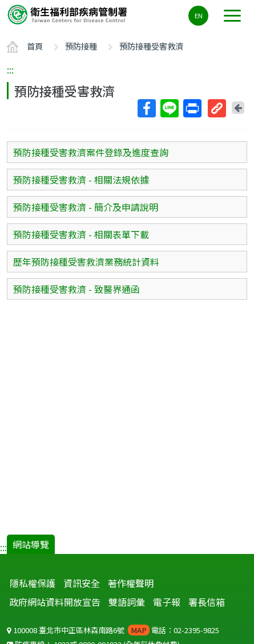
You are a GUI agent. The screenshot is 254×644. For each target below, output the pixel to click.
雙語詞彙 (127, 602)
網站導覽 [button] (31, 544)
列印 (192, 108)
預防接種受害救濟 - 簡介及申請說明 (86, 207)
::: (10, 70)
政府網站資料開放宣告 (55, 602)
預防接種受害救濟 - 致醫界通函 (76, 289)
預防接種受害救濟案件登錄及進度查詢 (91, 152)
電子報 (167, 602)
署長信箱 (207, 602)
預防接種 (81, 46)
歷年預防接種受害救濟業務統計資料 (86, 262)
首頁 (35, 46)
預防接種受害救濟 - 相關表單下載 (81, 234)
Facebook (146, 108)
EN (199, 15)
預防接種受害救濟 (151, 46)
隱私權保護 (33, 583)
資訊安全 (82, 583)
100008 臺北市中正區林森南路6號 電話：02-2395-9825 (113, 630)
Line (169, 108)
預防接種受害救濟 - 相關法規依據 (81, 180)
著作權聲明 (131, 583)
